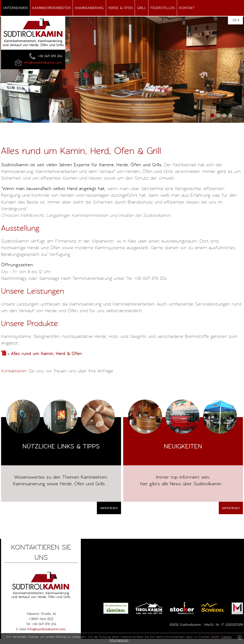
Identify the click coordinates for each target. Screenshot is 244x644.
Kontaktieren (15, 371)
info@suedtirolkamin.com (46, 629)
